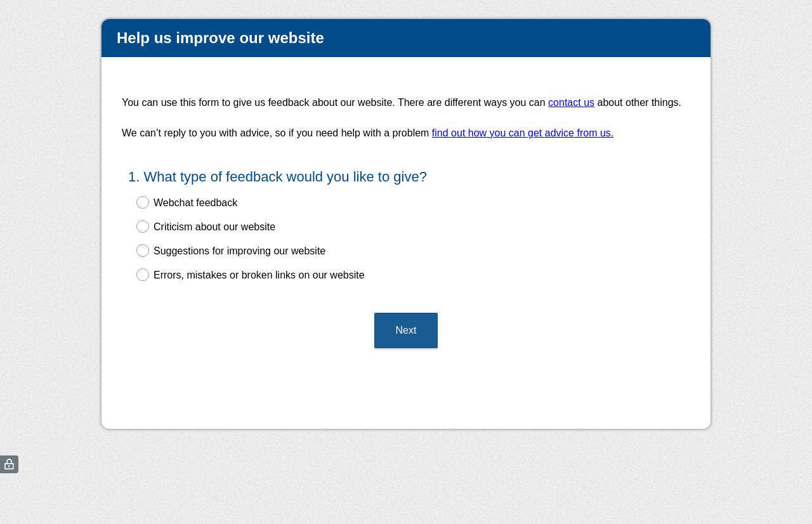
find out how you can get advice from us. (523, 133)
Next (406, 330)
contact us (571, 102)
